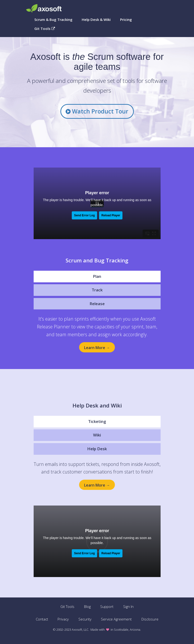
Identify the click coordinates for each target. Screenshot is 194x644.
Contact (42, 619)
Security (85, 619)
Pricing (126, 19)
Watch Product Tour (97, 111)
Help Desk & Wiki (96, 19)
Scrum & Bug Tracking (53, 19)
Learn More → (97, 348)
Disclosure (150, 619)
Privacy (63, 619)
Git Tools (45, 28)
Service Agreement (116, 619)
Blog (87, 606)
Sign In (128, 606)
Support (107, 606)
